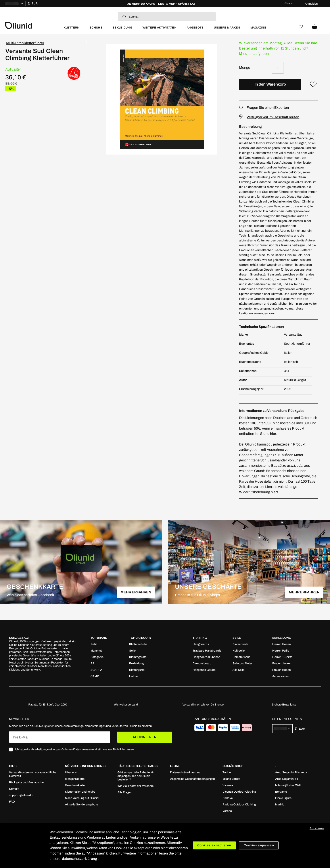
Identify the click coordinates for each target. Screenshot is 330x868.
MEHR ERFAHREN (136, 592)
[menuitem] (72, 30)
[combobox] (167, 17)
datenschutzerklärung (79, 859)
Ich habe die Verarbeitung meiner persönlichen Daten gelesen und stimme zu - (74, 749)
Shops (289, 3)
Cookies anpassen (259, 845)
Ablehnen (317, 828)
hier (274, 492)
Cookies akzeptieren (214, 845)
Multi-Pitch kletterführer (25, 43)
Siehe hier (268, 434)
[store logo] (32, 25)
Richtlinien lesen (123, 749)
